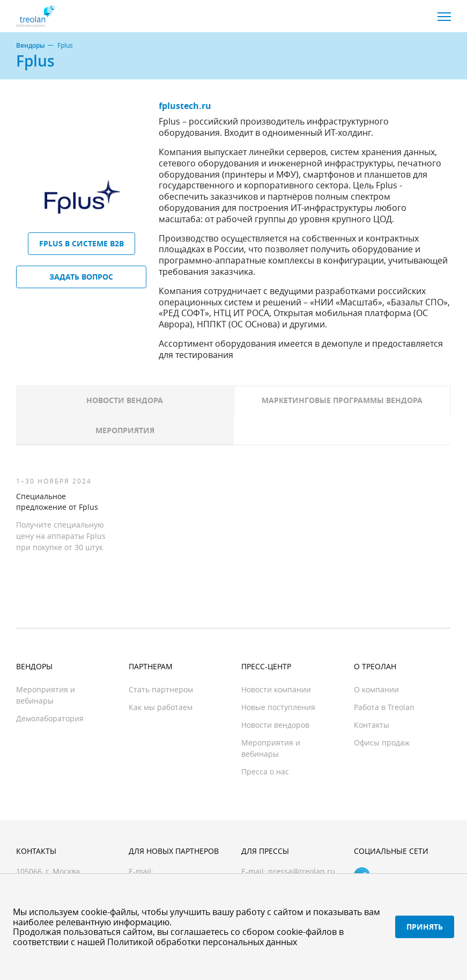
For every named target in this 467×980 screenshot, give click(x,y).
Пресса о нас (265, 771)
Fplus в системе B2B (81, 243)
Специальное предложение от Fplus (57, 502)
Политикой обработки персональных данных (202, 942)
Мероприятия (125, 430)
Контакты (372, 725)
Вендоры (31, 46)
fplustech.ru (185, 106)
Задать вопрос (81, 277)
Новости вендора (125, 400)
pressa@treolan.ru (302, 871)
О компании (376, 689)
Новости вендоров (275, 725)
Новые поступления (278, 707)
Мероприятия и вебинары (46, 695)
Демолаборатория (50, 718)
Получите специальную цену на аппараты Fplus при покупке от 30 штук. (61, 536)
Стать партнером (161, 689)
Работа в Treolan (384, 707)
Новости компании (276, 689)
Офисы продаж (382, 743)
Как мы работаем (161, 707)
